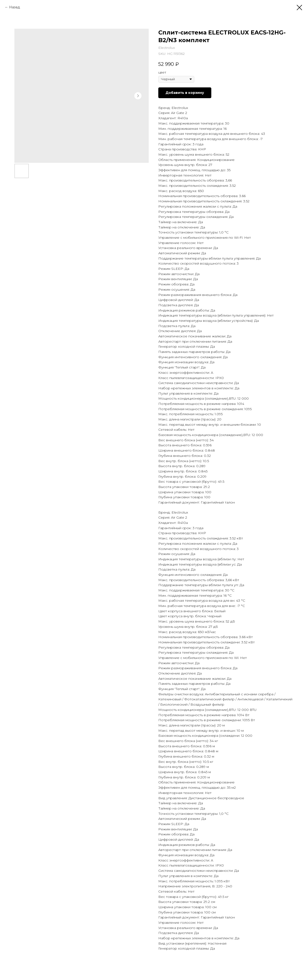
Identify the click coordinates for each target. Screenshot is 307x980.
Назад (15, 7)
